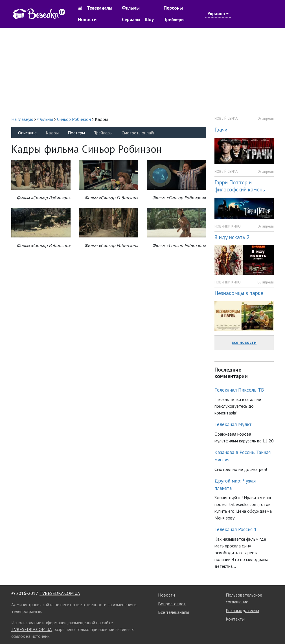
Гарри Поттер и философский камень (240, 186)
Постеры (76, 133)
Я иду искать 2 (232, 237)
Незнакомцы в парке (239, 293)
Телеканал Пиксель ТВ (239, 390)
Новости (87, 19)
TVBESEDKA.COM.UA (60, 593)
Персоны (173, 8)
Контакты (235, 619)
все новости (244, 342)
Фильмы (131, 8)
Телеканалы (100, 8)
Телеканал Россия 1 (236, 529)
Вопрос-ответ (172, 604)
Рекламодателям (242, 610)
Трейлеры (174, 19)
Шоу (149, 19)
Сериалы (131, 19)
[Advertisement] (142, 72)
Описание (27, 133)
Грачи (221, 129)
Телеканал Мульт (233, 424)
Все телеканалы (174, 612)
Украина (218, 14)
